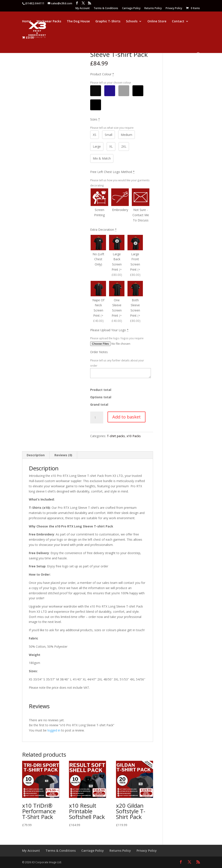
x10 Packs (134, 436)
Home (27, 21)
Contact (178, 21)
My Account (83, 8)
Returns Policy (153, 8)
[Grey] (124, 91)
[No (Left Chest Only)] (98, 256)
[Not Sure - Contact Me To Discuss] (141, 206)
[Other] (138, 91)
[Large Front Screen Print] (135, 256)
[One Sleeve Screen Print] (117, 302)
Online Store (157, 21)
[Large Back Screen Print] (117, 256)
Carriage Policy (131, 8)
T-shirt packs (116, 436)
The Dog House (78, 21)
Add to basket (127, 417)
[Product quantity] (97, 418)
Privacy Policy (174, 8)
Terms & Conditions (106, 8)
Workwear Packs (49, 21)
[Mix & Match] (96, 105)
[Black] (96, 91)
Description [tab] (36, 455)
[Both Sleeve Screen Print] (135, 302)
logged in (54, 730)
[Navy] (110, 91)
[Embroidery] (120, 206)
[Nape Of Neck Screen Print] (98, 302)
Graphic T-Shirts (108, 21)
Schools (132, 21)
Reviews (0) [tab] (63, 455)
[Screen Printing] (99, 206)
